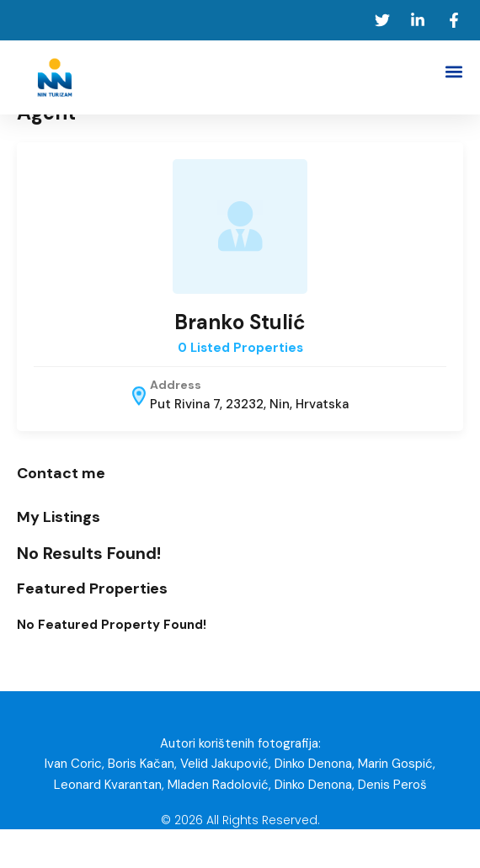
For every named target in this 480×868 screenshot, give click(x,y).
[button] (453, 71)
